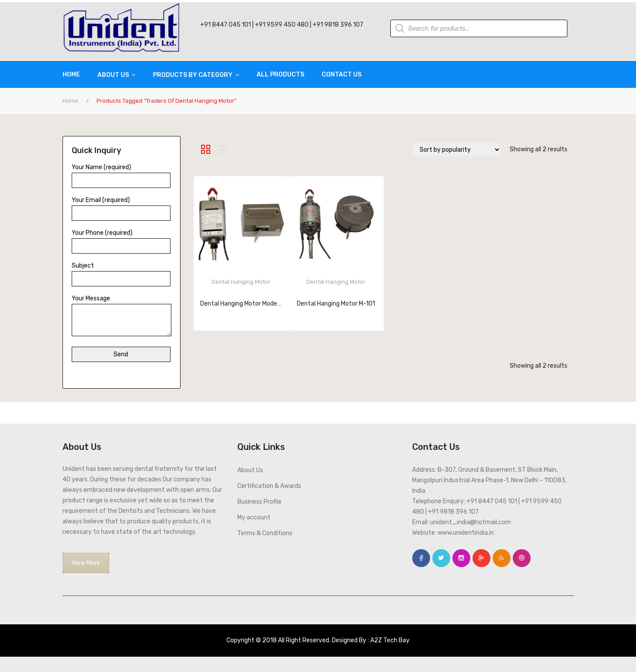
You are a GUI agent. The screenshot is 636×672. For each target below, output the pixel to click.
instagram (461, 558)
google (481, 558)
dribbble (522, 558)
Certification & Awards (269, 486)
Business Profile (259, 502)
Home (70, 101)
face (421, 558)
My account (254, 517)
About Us (250, 470)
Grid (206, 150)
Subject (121, 272)
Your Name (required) (121, 174)
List (221, 150)
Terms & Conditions (265, 533)
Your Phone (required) (121, 239)
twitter (441, 558)
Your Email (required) (121, 207)
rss (502, 558)
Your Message (122, 316)
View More (86, 563)
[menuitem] (76, 75)
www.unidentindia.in (466, 533)
